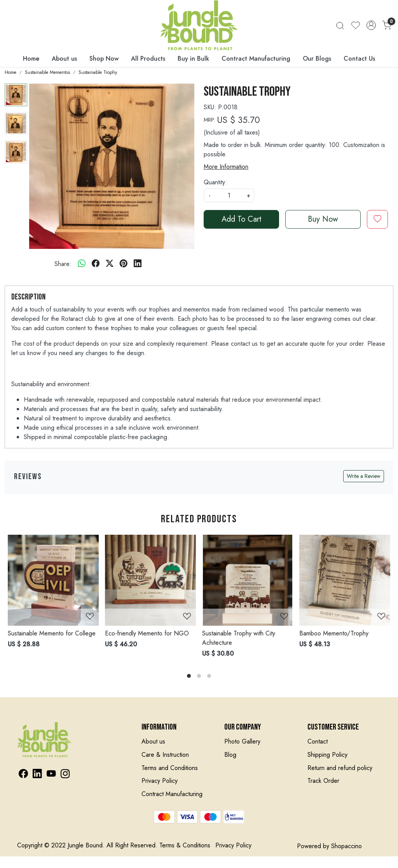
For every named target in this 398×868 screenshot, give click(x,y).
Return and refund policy (340, 768)
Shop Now (104, 59)
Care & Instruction (165, 755)
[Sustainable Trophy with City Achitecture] (248, 580)
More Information (226, 167)
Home (31, 59)
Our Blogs (317, 59)
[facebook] (96, 264)
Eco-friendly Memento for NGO (147, 633)
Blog (230, 755)
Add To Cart (242, 219)
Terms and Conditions (170, 768)
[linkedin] (138, 264)
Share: (63, 264)
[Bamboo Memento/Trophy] (345, 580)
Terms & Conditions (185, 845)
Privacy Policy (160, 781)
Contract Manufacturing (256, 59)
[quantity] (229, 195)
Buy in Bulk (193, 59)
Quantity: (215, 182)
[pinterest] (124, 264)
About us (64, 59)
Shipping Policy (327, 755)
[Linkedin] (37, 775)
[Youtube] (51, 775)
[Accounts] (371, 25)
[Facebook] (23, 775)
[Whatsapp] (82, 264)
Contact (318, 741)
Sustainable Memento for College (52, 633)
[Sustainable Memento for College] (53, 580)
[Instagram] (65, 775)
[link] (340, 25)
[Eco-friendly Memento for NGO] (150, 580)
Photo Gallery (242, 741)
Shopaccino (347, 846)
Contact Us (359, 59)
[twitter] (110, 264)
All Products (148, 59)
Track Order (323, 781)
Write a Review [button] (364, 476)
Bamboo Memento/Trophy (334, 633)
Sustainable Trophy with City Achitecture (239, 638)
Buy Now (323, 219)
